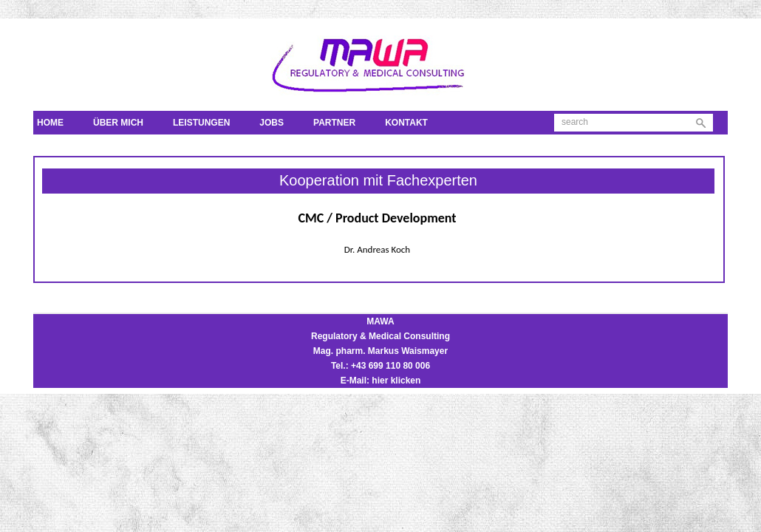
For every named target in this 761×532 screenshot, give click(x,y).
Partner (334, 123)
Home (50, 123)
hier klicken (396, 381)
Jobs (272, 123)
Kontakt (406, 123)
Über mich (118, 123)
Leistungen (201, 123)
